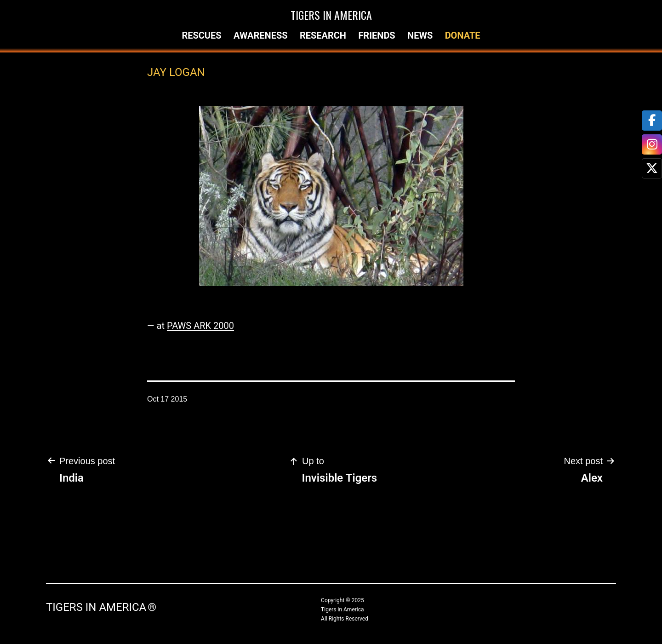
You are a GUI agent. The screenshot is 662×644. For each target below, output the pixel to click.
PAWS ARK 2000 (200, 326)
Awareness (261, 35)
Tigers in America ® (101, 607)
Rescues (201, 35)
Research (323, 35)
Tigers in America (331, 15)
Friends (377, 35)
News (420, 35)
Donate (463, 35)
